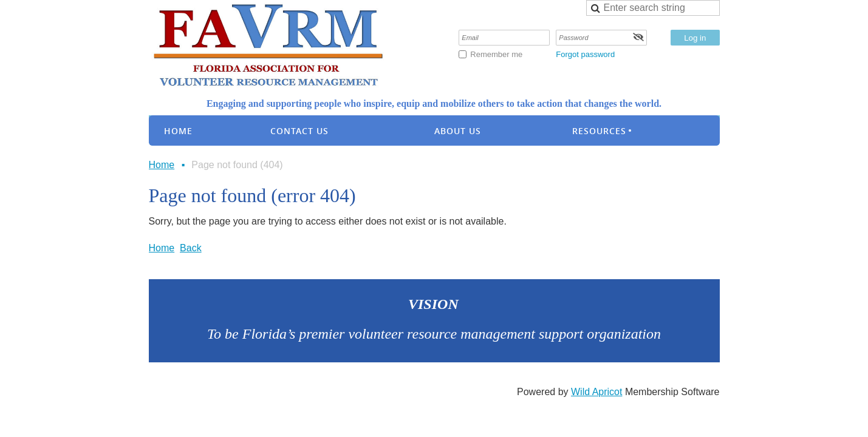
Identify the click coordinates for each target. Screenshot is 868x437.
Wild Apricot (596, 392)
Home (162, 165)
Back (191, 248)
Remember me (496, 54)
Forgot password (585, 54)
